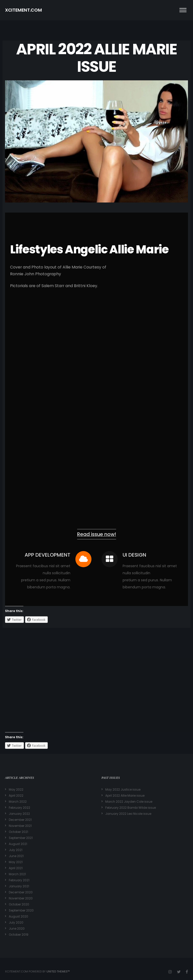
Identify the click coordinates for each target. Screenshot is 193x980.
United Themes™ (58, 971)
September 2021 (21, 838)
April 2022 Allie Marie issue (125, 796)
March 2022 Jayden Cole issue (129, 802)
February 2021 (19, 880)
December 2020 (21, 892)
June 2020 (17, 928)
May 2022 (16, 789)
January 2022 (19, 814)
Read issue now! (97, 534)
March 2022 (18, 802)
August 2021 (18, 844)
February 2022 (19, 808)
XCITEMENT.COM (23, 10)
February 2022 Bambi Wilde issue (131, 808)
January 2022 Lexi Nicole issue (128, 814)
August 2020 (18, 916)
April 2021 (16, 868)
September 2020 (21, 910)
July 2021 (16, 850)
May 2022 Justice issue (123, 789)
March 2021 (17, 874)
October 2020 (19, 904)
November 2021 (20, 826)
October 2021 (18, 832)
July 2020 (16, 922)
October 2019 (19, 935)
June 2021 (16, 856)
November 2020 (21, 898)
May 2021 (16, 862)
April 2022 (16, 796)
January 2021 (19, 886)
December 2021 (20, 820)
